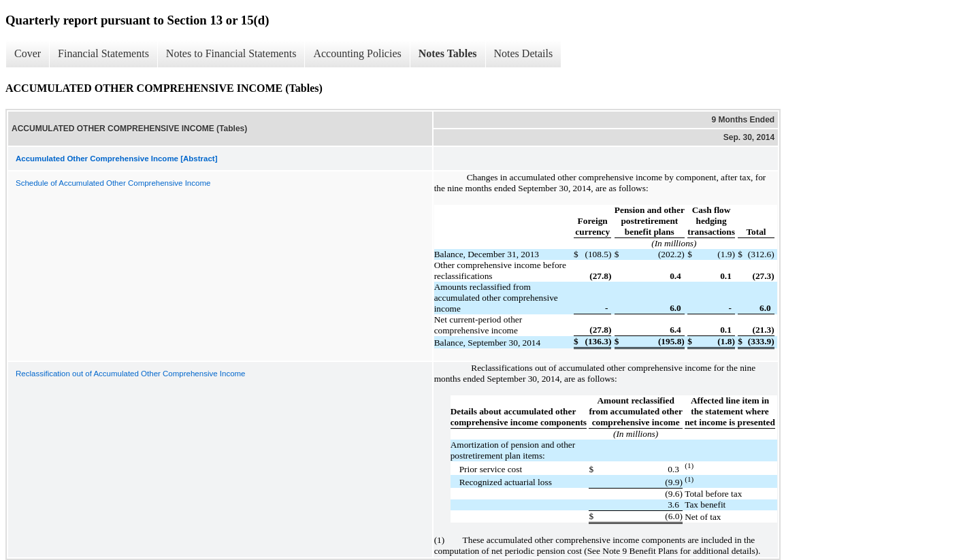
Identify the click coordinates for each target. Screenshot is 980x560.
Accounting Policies (357, 53)
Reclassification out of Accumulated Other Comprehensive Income (131, 374)
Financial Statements (103, 53)
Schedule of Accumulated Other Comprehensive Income (113, 183)
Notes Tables (448, 53)
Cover (28, 53)
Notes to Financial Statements (231, 53)
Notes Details (524, 53)
